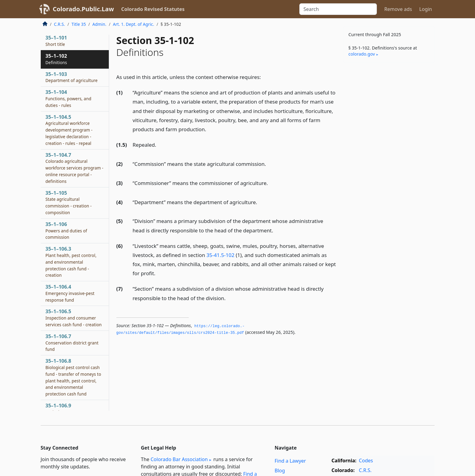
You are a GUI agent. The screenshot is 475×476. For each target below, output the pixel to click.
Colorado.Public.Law (83, 9)
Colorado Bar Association (179, 459)
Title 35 (79, 24)
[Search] (338, 9)
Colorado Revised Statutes (153, 9)
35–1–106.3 (71, 262)
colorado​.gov (362, 54)
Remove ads (398, 9)
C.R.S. (60, 24)
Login (426, 9)
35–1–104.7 (75, 168)
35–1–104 (69, 98)
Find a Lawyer (290, 461)
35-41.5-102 (220, 255)
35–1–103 (72, 77)
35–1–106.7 (72, 343)
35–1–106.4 (70, 293)
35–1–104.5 (69, 130)
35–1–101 (56, 41)
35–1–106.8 (73, 377)
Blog (280, 471)
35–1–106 (66, 231)
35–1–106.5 (74, 318)
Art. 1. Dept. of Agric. (133, 24)
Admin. (99, 24)
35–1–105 (69, 202)
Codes (366, 461)
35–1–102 (56, 59)
